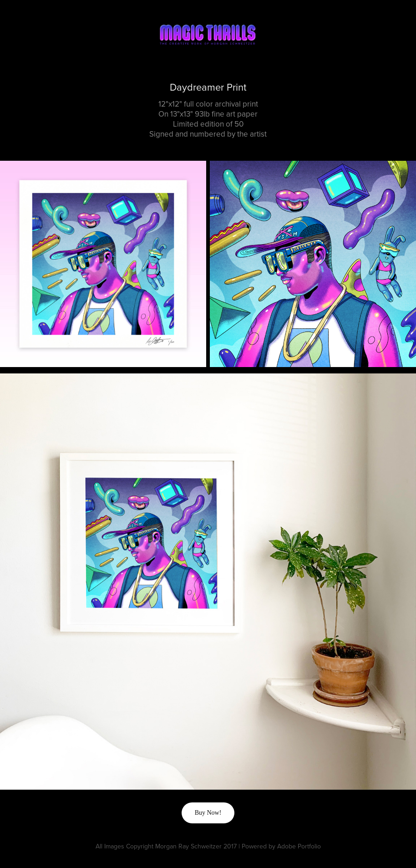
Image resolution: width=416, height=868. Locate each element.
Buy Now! (208, 813)
